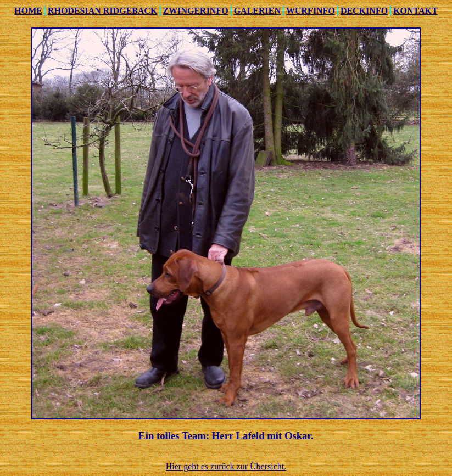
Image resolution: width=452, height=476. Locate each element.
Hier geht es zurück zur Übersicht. (226, 466)
